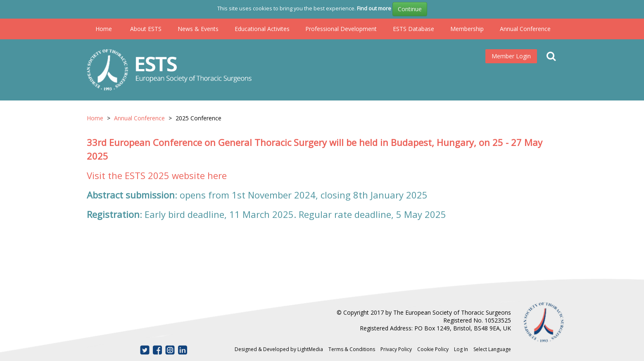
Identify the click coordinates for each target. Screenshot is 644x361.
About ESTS (146, 29)
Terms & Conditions (352, 349)
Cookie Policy (433, 349)
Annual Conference (525, 29)
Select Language (492, 349)
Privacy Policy (396, 349)
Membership (467, 29)
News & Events (198, 29)
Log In (461, 349)
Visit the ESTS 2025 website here (157, 175)
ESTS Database (413, 29)
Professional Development (341, 29)
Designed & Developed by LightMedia (279, 349)
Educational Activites (262, 29)
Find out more (374, 8)
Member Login (511, 56)
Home (104, 29)
